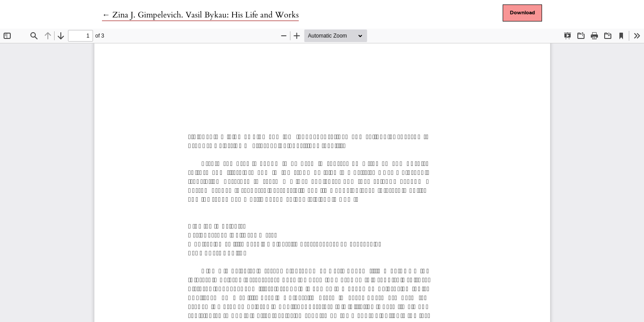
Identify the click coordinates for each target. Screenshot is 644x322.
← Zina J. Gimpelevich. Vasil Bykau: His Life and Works (200, 15)
